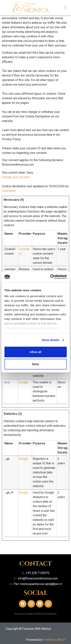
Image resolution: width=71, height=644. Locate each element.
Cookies (29, 614)
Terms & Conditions (46, 614)
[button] (65, 8)
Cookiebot (9, 191)
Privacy (18, 614)
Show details (51, 340)
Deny (35, 364)
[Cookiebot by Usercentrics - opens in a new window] (51, 277)
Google (23, 382)
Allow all (35, 352)
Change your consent (16, 177)
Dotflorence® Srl (54, 640)
